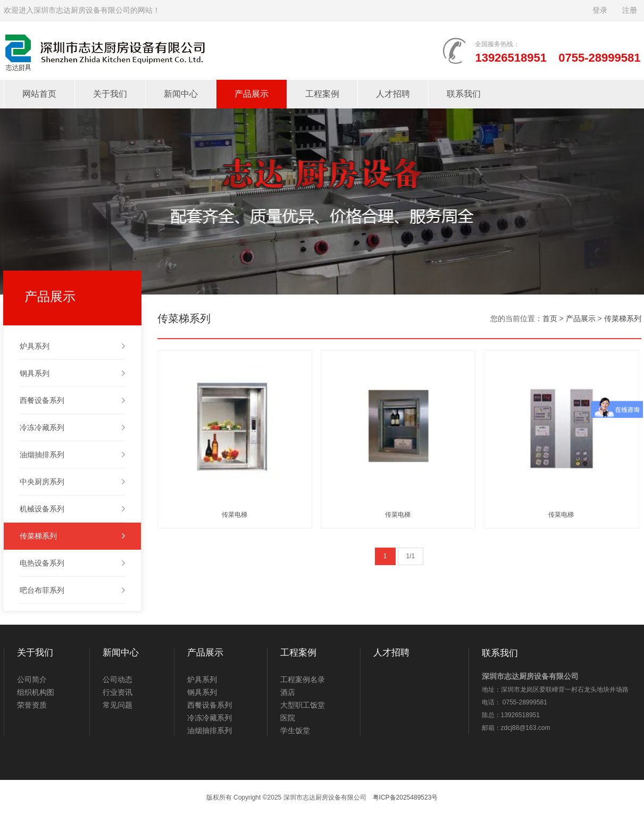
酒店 (288, 692)
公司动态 (118, 679)
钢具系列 (72, 373)
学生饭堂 (295, 730)
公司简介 (32, 679)
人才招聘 (393, 94)
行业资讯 (118, 692)
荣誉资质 (32, 705)
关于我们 (110, 94)
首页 (550, 318)
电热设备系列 (72, 563)
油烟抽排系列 (72, 455)
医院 (288, 718)
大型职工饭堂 (303, 705)
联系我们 (464, 94)
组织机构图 (36, 692)
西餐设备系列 (72, 400)
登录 (600, 10)
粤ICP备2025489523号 (405, 797)
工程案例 (322, 94)
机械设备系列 (72, 509)
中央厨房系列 (72, 482)
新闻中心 (181, 94)
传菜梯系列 (72, 536)
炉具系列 (72, 346)
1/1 (411, 556)
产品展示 (252, 94)
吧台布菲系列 (72, 590)
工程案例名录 (303, 679)
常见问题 (118, 705)
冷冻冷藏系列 (72, 427)
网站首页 (39, 94)
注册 (630, 10)
